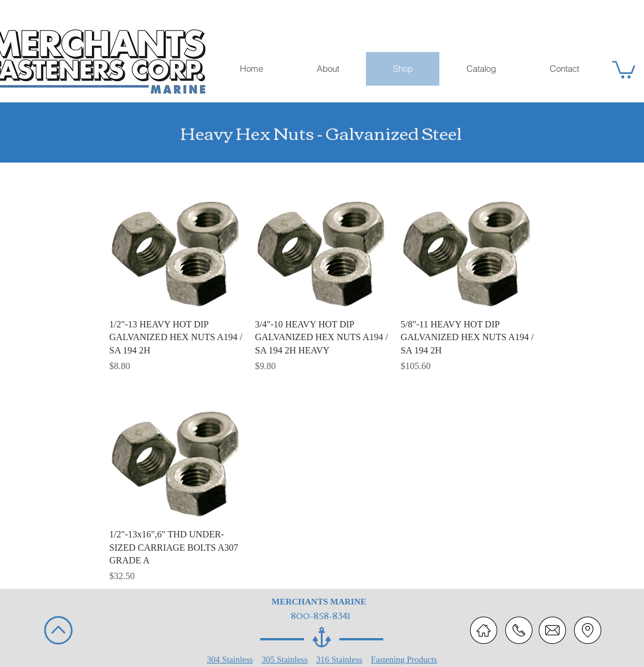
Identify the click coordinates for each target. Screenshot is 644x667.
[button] (624, 69)
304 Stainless (230, 659)
